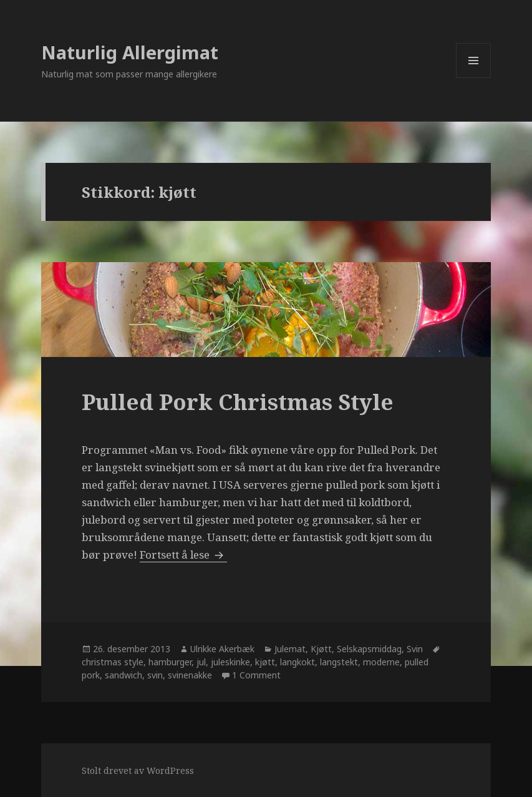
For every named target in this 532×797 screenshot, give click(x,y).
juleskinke (230, 662)
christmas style (113, 662)
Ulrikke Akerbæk (222, 649)
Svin (415, 649)
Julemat (290, 649)
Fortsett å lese (183, 555)
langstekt (339, 662)
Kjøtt (321, 649)
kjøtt (265, 662)
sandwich (123, 675)
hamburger (170, 662)
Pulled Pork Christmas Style (238, 402)
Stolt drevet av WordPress (138, 770)
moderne (381, 662)
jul (201, 662)
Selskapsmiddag (369, 649)
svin (155, 675)
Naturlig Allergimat (130, 52)
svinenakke (190, 675)
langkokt (297, 662)
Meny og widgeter (474, 78)
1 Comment (256, 675)
